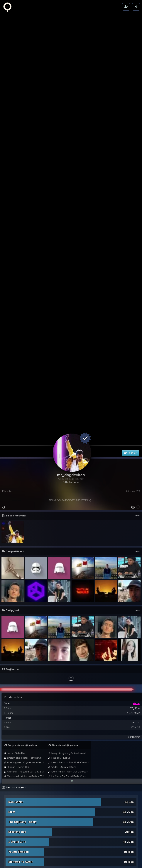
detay (137, 459)
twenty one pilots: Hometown (23, 513)
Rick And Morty (19, 787)
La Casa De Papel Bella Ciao (67, 532)
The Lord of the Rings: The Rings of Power (37, 707)
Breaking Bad (17, 587)
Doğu (12, 757)
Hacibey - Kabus (59, 513)
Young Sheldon (19, 607)
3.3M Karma (134, 493)
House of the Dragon (23, 697)
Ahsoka (13, 856)
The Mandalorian (20, 717)
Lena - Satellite (14, 509)
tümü (138, 271)
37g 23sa (135, 464)
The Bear (14, 687)
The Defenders (18, 836)
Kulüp (12, 777)
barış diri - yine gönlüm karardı (67, 509)
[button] (72, 536)
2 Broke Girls (17, 597)
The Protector (18, 826)
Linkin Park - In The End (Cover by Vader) (68, 518)
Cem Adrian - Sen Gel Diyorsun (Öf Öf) (68, 527)
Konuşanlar (16, 558)
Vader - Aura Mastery (62, 523)
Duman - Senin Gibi (17, 523)
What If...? (15, 767)
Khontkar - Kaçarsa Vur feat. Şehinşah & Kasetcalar (24, 527)
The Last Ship (18, 727)
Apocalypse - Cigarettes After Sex (24, 518)
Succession (16, 627)
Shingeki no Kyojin (21, 617)
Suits (12, 568)
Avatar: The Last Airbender (27, 657)
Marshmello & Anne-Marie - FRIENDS (24, 532)
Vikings (13, 647)
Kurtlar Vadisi (18, 846)
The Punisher (17, 677)
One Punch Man (19, 747)
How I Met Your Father (23, 797)
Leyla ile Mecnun (19, 667)
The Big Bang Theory (23, 577)
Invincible (15, 737)
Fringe (13, 637)
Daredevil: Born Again (23, 817)
